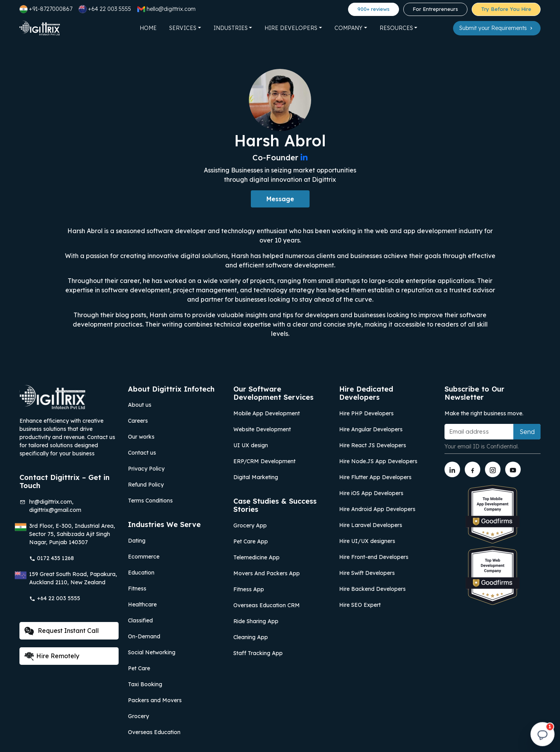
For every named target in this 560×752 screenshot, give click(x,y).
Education (141, 573)
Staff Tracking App (258, 653)
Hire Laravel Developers (371, 525)
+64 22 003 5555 (105, 9)
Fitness (137, 589)
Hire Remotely (52, 656)
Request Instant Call (62, 631)
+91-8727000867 (46, 9)
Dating (137, 541)
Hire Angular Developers (371, 429)
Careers (138, 421)
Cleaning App (251, 637)
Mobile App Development (267, 413)
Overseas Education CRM (267, 605)
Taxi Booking (145, 684)
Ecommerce (144, 557)
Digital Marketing (256, 477)
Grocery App (250, 525)
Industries (231, 28)
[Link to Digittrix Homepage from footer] (52, 396)
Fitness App (249, 589)
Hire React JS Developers (373, 445)
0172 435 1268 (52, 558)
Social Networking (152, 652)
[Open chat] (542, 734)
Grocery (138, 716)
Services (183, 28)
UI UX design (251, 445)
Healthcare (142, 604)
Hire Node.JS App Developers (378, 461)
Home (148, 28)
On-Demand (144, 636)
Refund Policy (146, 485)
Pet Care (139, 668)
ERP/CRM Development (264, 461)
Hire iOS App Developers (371, 493)
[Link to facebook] (472, 469)
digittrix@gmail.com (55, 510)
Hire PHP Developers (366, 413)
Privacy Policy (146, 469)
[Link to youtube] (513, 469)
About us (140, 405)
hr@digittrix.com (51, 502)
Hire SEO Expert (360, 605)
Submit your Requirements (497, 28)
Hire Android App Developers (377, 509)
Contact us (142, 453)
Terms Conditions (150, 501)
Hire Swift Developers (367, 573)
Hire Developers (291, 28)
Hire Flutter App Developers (375, 477)
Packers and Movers (155, 700)
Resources (396, 28)
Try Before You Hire (506, 9)
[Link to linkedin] (452, 469)
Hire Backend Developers (372, 589)
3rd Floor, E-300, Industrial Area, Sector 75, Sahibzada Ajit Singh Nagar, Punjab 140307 (72, 534)
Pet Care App (251, 541)
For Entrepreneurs (435, 9)
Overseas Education (154, 732)
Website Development (262, 429)
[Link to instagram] (493, 469)
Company (348, 28)
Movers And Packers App (267, 573)
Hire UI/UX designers (367, 541)
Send (527, 432)
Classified (140, 620)
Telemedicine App (256, 557)
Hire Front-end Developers (374, 557)
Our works (141, 437)
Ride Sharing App (256, 621)
